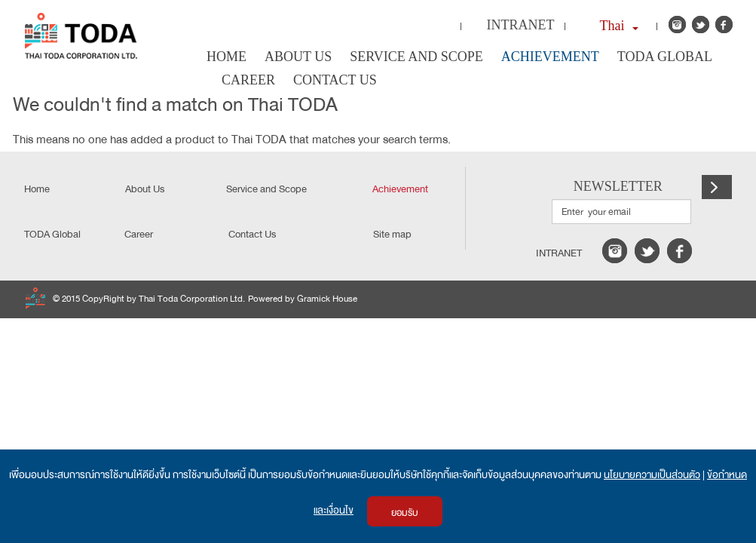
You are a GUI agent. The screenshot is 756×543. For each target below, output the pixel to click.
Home (226, 57)
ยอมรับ (405, 513)
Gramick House (327, 299)
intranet (559, 253)
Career (248, 80)
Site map (392, 234)
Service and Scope (416, 57)
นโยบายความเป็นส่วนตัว (652, 475)
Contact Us (335, 80)
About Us (298, 57)
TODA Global (665, 57)
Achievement (550, 57)
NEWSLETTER (618, 186)
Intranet (521, 25)
